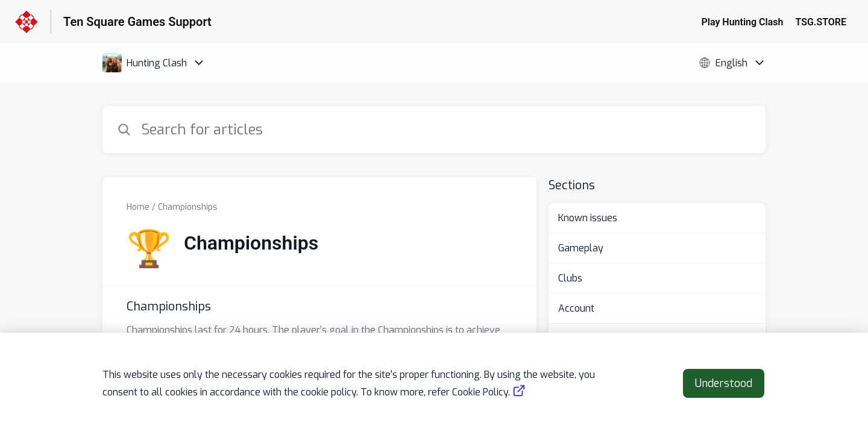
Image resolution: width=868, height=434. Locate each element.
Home (138, 207)
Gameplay (581, 248)
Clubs (570, 278)
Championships (188, 207)
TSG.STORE (821, 22)
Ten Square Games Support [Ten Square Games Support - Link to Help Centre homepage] (137, 22)
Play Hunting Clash (743, 22)
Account (576, 308)
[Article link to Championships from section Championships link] (319, 325)
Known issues (588, 218)
